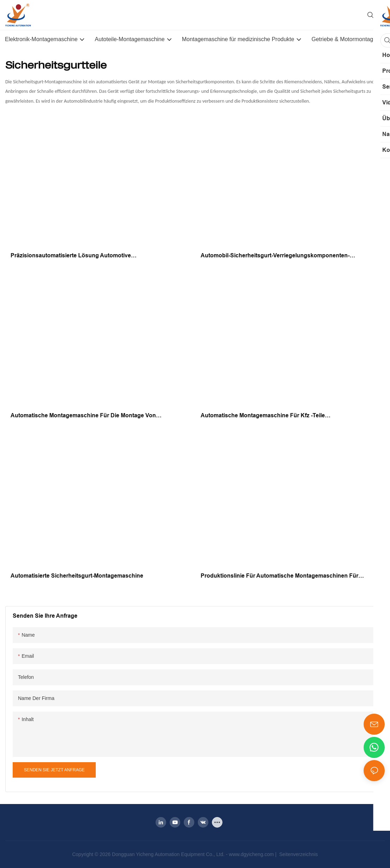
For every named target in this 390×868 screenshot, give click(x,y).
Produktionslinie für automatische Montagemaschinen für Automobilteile (279, 576)
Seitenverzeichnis (298, 854)
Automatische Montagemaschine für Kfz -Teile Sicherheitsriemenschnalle (263, 416)
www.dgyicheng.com (252, 854)
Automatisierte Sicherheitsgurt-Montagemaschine (77, 576)
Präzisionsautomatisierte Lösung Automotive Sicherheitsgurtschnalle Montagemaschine (71, 256)
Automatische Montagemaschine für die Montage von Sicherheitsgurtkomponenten (83, 416)
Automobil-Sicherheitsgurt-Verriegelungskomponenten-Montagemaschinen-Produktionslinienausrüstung (275, 256)
